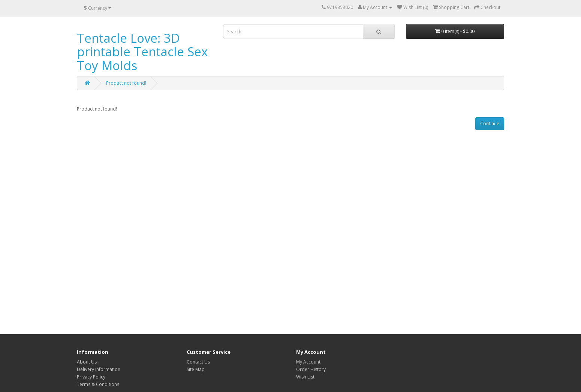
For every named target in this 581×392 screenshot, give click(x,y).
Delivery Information (99, 369)
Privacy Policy (91, 377)
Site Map (196, 369)
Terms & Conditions (98, 384)
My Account (308, 362)
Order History (311, 369)
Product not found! (126, 83)
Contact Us (198, 362)
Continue (490, 123)
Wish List (305, 377)
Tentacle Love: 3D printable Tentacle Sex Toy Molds (142, 52)
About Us (87, 362)
